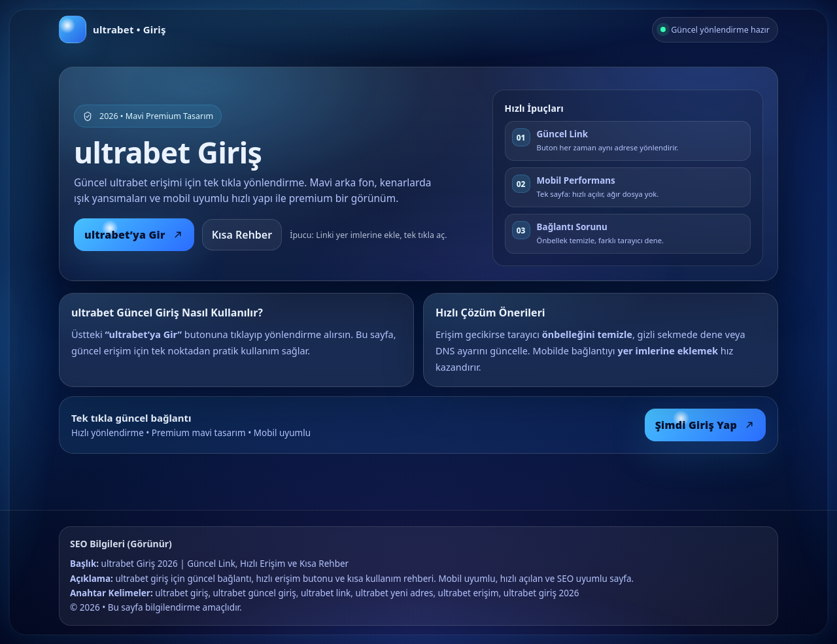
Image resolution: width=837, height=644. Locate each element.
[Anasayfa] (112, 29)
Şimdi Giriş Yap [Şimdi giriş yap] (705, 425)
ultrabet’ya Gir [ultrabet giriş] (134, 235)
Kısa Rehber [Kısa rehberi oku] (242, 235)
